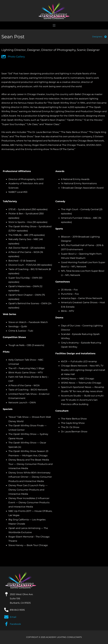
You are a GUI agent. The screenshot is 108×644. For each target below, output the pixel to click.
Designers (97, 37)
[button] (54, 25)
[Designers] (105, 37)
